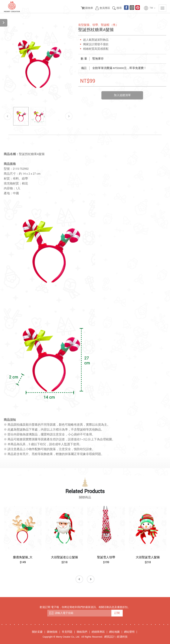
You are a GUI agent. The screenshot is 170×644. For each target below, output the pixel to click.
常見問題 (67, 632)
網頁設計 (110, 637)
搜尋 (119, 8)
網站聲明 (129, 632)
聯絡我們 (82, 632)
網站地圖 (114, 632)
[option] (38, 63)
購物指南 (52, 632)
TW (153, 8)
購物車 (89, 8)
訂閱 (117, 613)
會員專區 (105, 8)
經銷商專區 (98, 632)
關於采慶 (37, 632)
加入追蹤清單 (122, 95)
